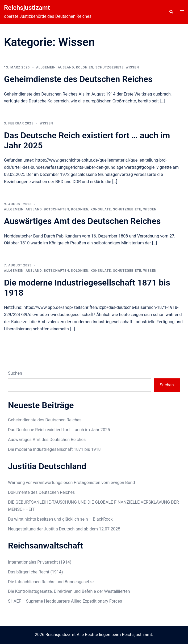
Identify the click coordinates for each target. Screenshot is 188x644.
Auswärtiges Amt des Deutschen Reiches (82, 221)
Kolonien (85, 67)
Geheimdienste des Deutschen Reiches (78, 79)
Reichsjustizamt (27, 8)
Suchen (15, 373)
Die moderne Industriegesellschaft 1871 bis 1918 (54, 449)
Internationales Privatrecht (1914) (40, 562)
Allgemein (46, 67)
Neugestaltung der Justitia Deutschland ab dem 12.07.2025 (64, 529)
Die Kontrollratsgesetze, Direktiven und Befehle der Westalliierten (69, 591)
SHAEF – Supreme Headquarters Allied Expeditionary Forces (65, 601)
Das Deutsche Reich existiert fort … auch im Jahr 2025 (59, 430)
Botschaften (57, 209)
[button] (171, 12)
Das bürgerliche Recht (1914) (35, 572)
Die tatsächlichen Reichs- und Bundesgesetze (51, 582)
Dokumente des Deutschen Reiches (41, 492)
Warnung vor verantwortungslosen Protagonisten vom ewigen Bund (71, 483)
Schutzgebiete (110, 67)
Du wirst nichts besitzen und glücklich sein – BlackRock (60, 519)
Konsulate (101, 209)
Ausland (66, 67)
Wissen (132, 67)
